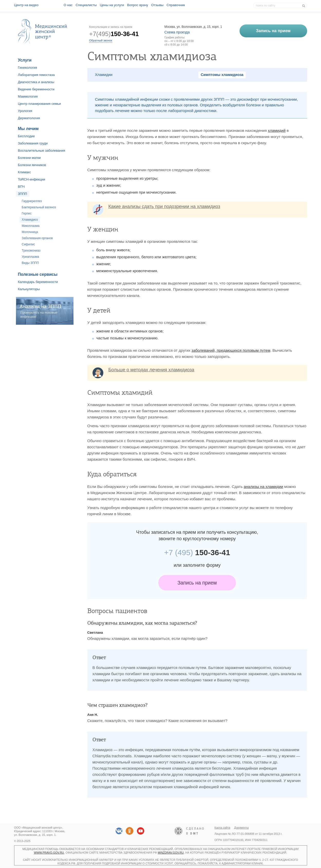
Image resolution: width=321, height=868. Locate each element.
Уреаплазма (31, 257)
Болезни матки (29, 158)
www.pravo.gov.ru (49, 853)
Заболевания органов (37, 238)
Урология (25, 111)
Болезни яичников (32, 165)
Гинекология (28, 68)
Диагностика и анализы (36, 82)
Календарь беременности (38, 282)
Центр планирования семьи (39, 104)
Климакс (25, 172)
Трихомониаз (31, 251)
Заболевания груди (33, 143)
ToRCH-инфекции (32, 179)
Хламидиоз (30, 220)
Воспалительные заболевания (42, 151)
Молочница (30, 232)
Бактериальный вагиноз (39, 207)
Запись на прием (197, 583)
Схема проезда (177, 32)
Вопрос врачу (137, 5)
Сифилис (29, 244)
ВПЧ (21, 187)
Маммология (28, 96)
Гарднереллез (32, 201)
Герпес (27, 213)
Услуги (25, 60)
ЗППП (23, 194)
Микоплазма (31, 226)
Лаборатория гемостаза (36, 75)
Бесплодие (26, 136)
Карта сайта (222, 828)
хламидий (277, 130)
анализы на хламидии (263, 487)
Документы (241, 828)
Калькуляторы (29, 289)
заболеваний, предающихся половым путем (231, 350)
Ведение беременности (36, 89)
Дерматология (29, 118)
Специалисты (86, 5)
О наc (68, 5)
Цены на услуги (112, 5)
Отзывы (157, 5)
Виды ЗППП (30, 263)
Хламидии (104, 75)
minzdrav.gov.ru (171, 853)
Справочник (176, 5)
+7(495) (114, 34)
